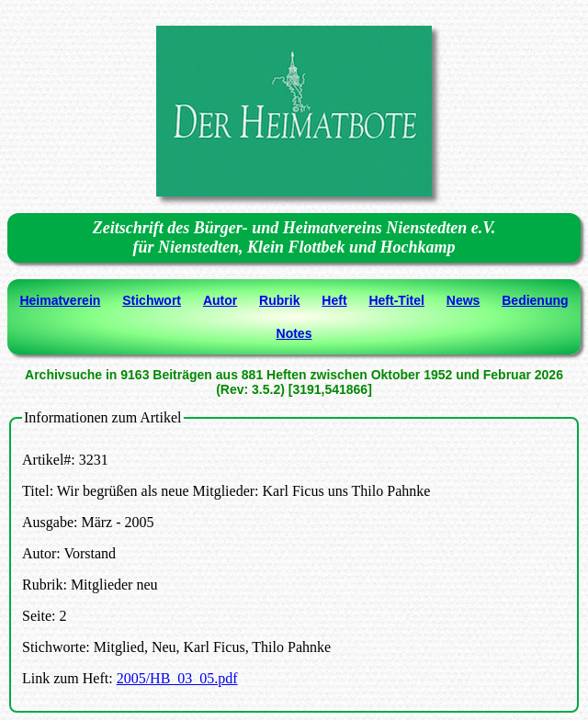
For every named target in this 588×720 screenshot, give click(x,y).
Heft (334, 300)
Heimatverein (60, 300)
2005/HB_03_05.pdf (177, 678)
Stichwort (152, 300)
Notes (294, 333)
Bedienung (535, 300)
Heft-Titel (396, 300)
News (464, 300)
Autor (220, 300)
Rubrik (279, 300)
